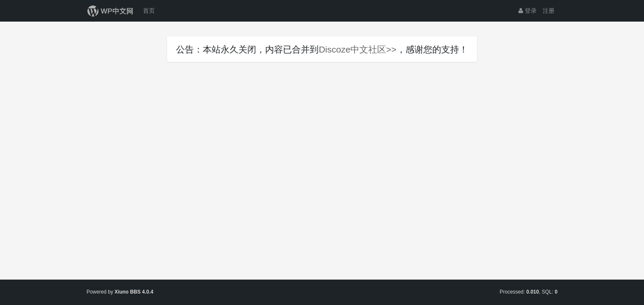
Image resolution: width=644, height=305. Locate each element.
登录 (528, 11)
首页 (149, 11)
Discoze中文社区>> (357, 49)
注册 (549, 11)
